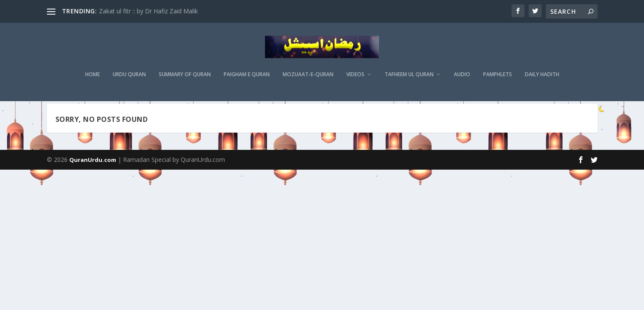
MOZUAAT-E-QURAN (308, 80)
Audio (462, 80)
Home (92, 80)
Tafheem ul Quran (409, 80)
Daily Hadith (542, 80)
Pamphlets (498, 80)
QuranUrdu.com (93, 180)
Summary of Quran (185, 80)
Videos (355, 80)
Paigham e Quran (247, 80)
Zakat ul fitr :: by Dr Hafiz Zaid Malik (148, 11)
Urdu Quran (129, 80)
